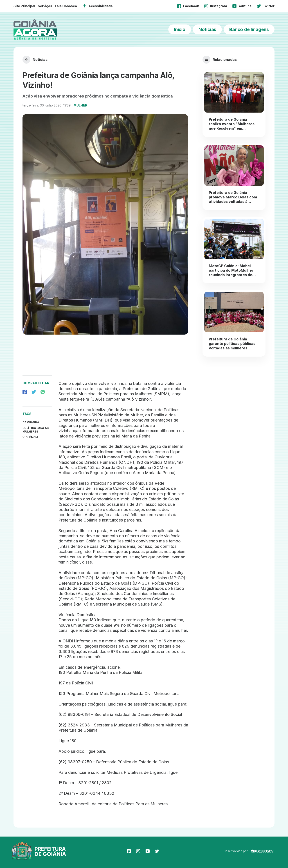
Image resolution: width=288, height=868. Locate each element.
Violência (30, 437)
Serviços (45, 6)
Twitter (266, 6)
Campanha (31, 422)
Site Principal (24, 6)
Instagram (216, 6)
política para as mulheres (36, 430)
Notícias (207, 29)
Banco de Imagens (249, 29)
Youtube (242, 6)
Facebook (188, 6)
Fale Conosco (66, 6)
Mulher (80, 105)
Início (180, 29)
